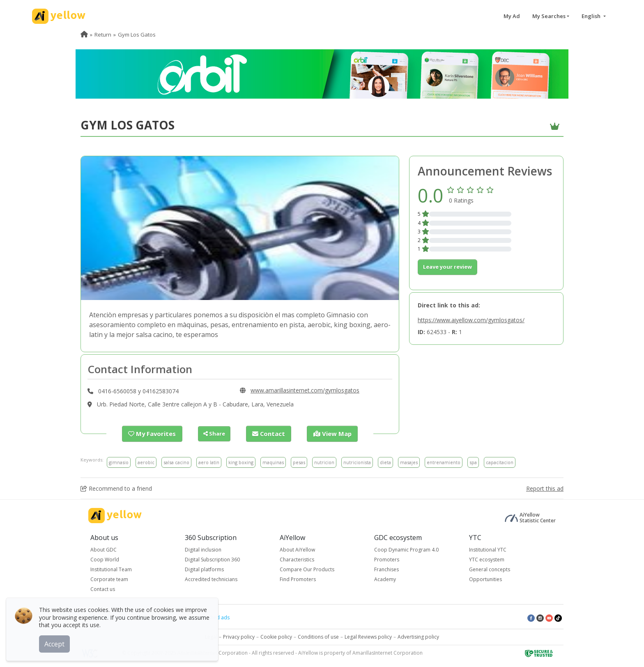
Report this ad (545, 488)
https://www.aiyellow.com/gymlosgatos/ (471, 320)
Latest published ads (205, 617)
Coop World (105, 559)
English (592, 16)
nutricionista (357, 462)
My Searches (549, 16)
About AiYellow (297, 549)
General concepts (490, 569)
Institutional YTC (488, 549)
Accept (56, 642)
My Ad (512, 16)
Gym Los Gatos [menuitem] (137, 35)
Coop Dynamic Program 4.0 (406, 549)
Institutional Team (111, 569)
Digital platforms (204, 569)
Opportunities (485, 579)
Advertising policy (418, 636)
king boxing (241, 462)
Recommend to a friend (116, 488)
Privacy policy (239, 636)
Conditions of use (318, 636)
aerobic (146, 462)
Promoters (387, 559)
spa (473, 462)
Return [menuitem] (103, 35)
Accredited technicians (211, 579)
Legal (211, 636)
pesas (299, 462)
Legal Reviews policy (368, 636)
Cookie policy (276, 636)
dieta (385, 462)
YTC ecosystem (487, 559)
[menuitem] (84, 35)
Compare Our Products (307, 569)
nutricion (324, 462)
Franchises (386, 569)
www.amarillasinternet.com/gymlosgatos (305, 390)
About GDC (103, 549)
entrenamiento (444, 462)
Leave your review (447, 267)
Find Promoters (298, 579)
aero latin (209, 462)
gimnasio (119, 462)
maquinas (273, 462)
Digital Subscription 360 (212, 559)
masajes (409, 462)
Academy (385, 579)
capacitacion (500, 462)
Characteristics (297, 559)
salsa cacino (176, 462)
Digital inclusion (203, 549)
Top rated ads (154, 617)
